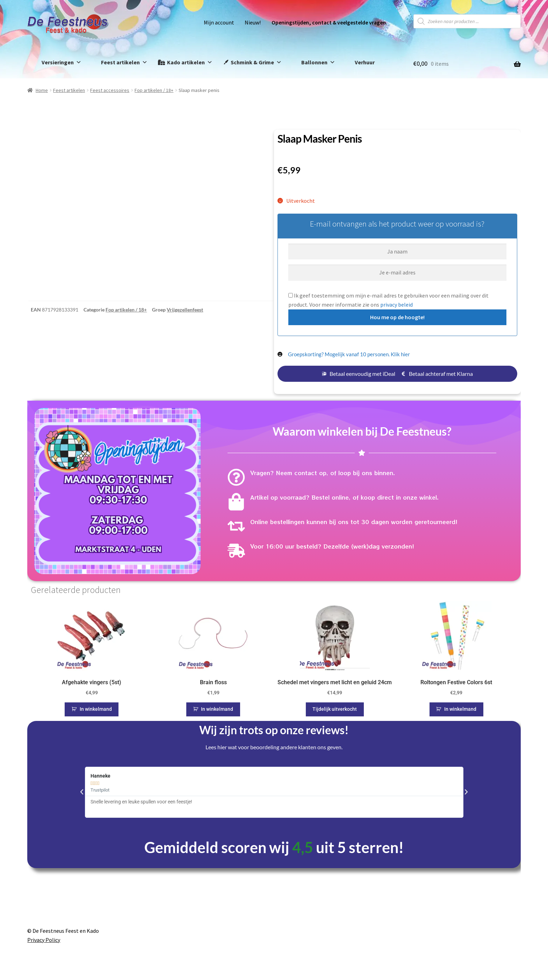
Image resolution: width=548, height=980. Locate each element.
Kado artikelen (190, 62)
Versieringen (62, 62)
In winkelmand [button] (96, 709)
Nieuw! (253, 23)
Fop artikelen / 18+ (154, 90)
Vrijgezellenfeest (185, 310)
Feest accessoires (110, 90)
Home (42, 90)
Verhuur (365, 62)
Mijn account (219, 23)
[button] (82, 792)
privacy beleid (396, 305)
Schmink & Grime (256, 62)
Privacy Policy (44, 940)
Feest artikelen (124, 62)
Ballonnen (318, 62)
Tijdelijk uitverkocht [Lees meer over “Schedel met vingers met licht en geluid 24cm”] (335, 709)
